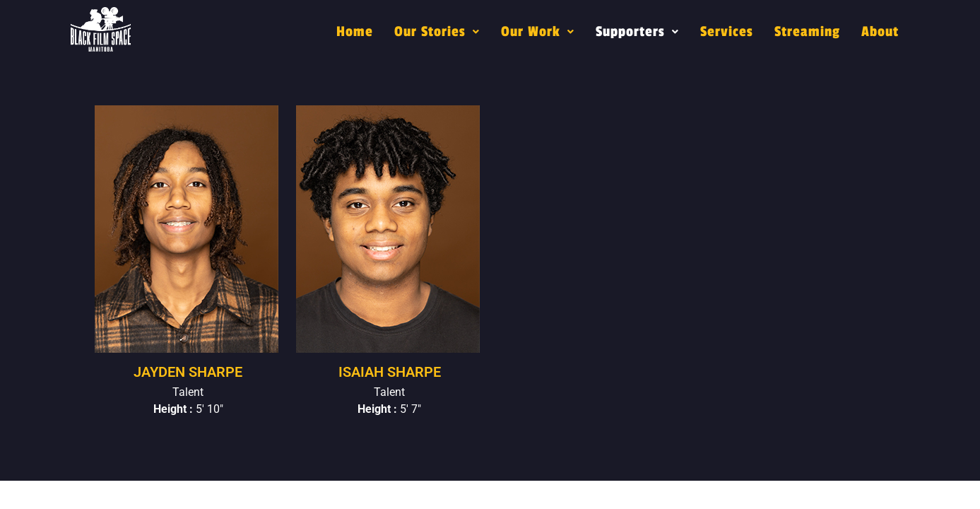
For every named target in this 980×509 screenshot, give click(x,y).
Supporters (637, 32)
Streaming (807, 32)
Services (727, 32)
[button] (437, 32)
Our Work (538, 32)
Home (355, 32)
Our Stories (437, 32)
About (880, 32)
